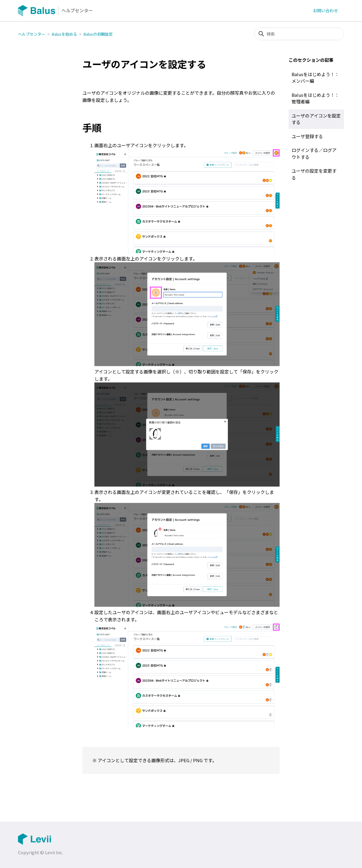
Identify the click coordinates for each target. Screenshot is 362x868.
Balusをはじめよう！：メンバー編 (315, 78)
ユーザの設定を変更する (314, 174)
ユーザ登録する (307, 136)
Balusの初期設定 (98, 34)
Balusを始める (64, 34)
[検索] (299, 34)
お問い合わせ (325, 10)
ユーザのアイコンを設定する (316, 119)
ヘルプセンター (32, 34)
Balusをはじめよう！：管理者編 (315, 98)
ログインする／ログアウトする (314, 153)
